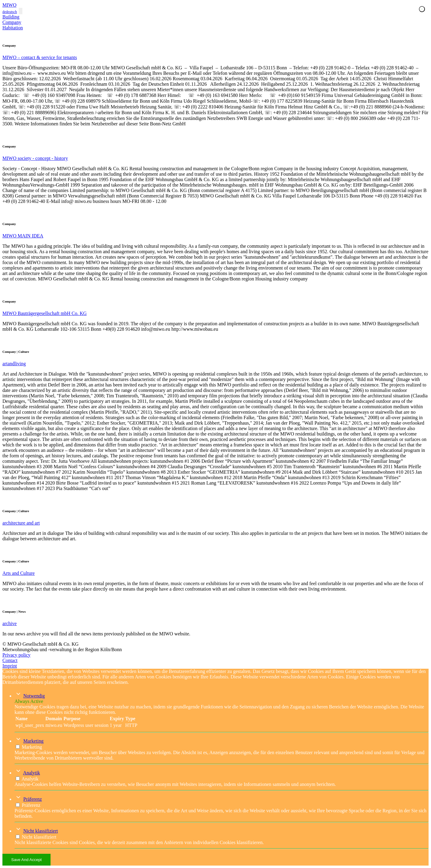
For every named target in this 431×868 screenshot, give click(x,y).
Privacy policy (16, 655)
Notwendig (34, 696)
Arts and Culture (19, 573)
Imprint (10, 666)
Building (11, 17)
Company (12, 22)
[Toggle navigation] (21, 11)
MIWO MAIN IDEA (23, 236)
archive (10, 623)
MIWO (9, 5)
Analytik (31, 773)
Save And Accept (26, 860)
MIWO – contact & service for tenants (40, 57)
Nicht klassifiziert (41, 831)
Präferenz (33, 799)
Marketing (33, 741)
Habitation (13, 28)
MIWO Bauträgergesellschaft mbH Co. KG (44, 313)
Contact (10, 660)
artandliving (14, 364)
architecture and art (21, 523)
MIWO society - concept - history (35, 158)
